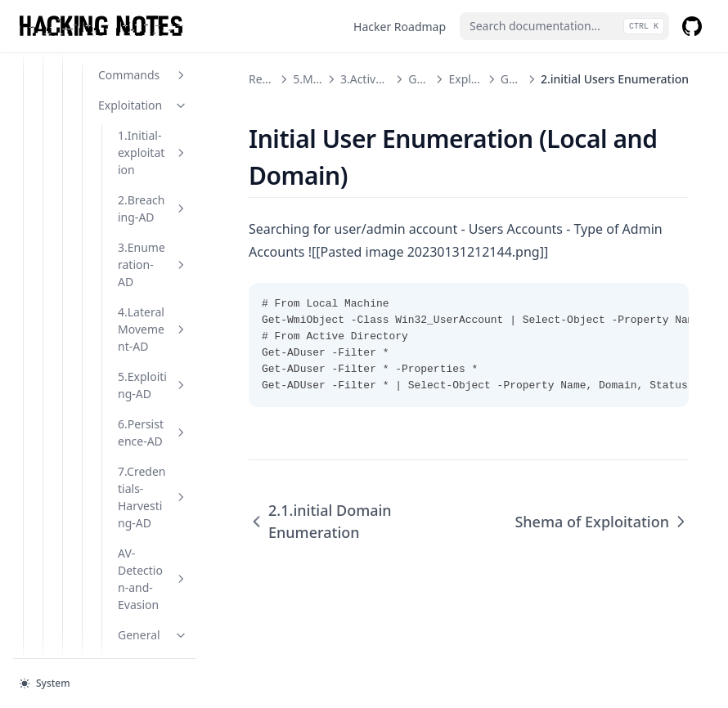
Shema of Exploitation (162, 455)
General (153, 103)
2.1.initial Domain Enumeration (162, 292)
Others (124, 602)
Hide (143, 511)
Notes (133, 572)
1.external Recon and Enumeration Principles (162, 184)
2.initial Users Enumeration (162, 374)
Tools (143, 542)
